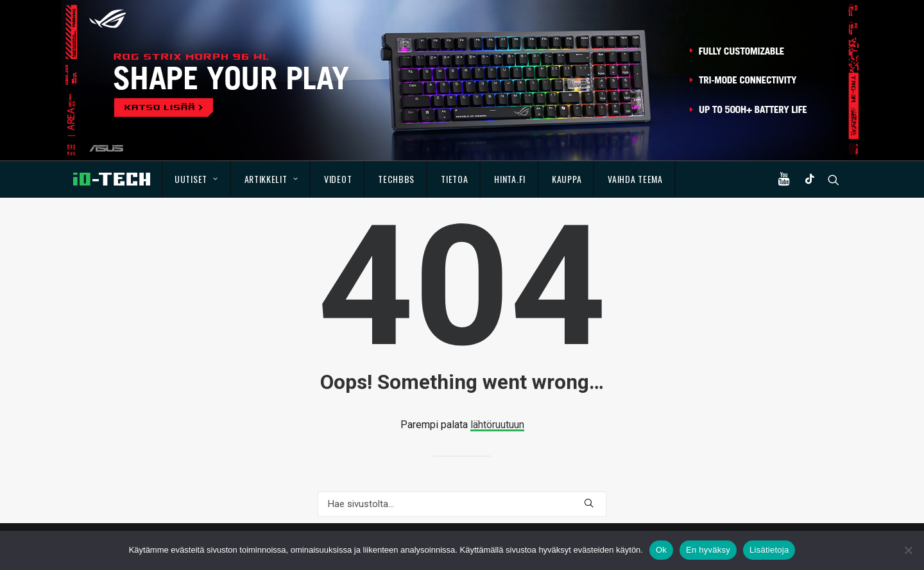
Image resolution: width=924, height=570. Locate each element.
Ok (661, 550)
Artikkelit (271, 179)
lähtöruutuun (497, 425)
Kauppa (567, 179)
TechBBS (396, 179)
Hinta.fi (510, 179)
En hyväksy (708, 550)
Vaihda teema (635, 179)
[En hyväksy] (908, 550)
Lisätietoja (769, 550)
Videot (338, 179)
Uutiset (196, 179)
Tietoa (454, 179)
